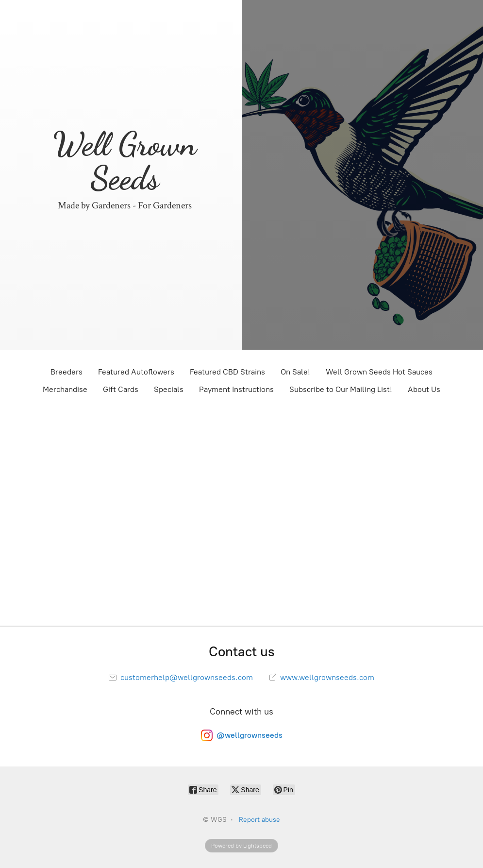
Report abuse (259, 820)
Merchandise (65, 389)
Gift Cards (121, 389)
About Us (424, 389)
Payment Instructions (236, 389)
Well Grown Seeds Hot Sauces (379, 372)
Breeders (67, 372)
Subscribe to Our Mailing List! (341, 389)
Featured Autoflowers (136, 372)
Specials (169, 389)
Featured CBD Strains (227, 372)
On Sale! (295, 372)
